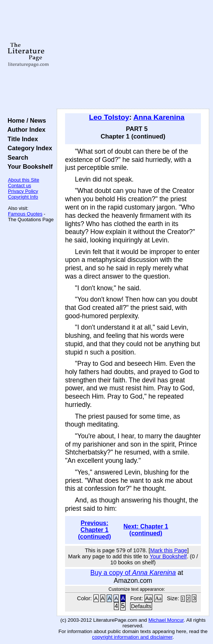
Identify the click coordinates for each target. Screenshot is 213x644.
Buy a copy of (133, 573)
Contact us (19, 186)
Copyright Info (23, 197)
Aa (149, 598)
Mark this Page (169, 550)
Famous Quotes (25, 214)
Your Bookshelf (28, 166)
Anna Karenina (159, 117)
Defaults (141, 606)
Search (16, 157)
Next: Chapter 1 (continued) (146, 530)
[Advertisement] (133, 55)
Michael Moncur (166, 620)
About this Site (24, 180)
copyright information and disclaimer (132, 637)
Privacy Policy (23, 191)
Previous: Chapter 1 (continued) (94, 530)
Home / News (25, 120)
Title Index (21, 139)
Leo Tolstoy (109, 117)
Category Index (28, 148)
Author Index (25, 129)
